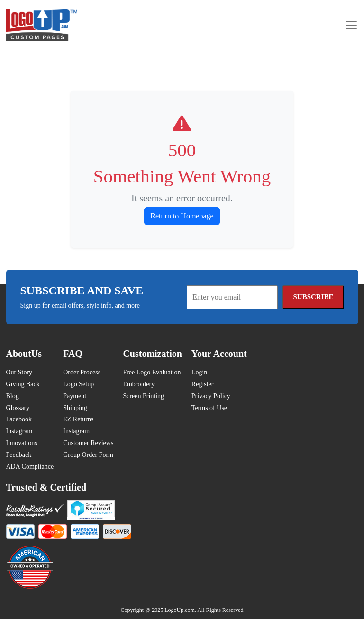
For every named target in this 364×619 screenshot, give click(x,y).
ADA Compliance (30, 467)
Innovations (22, 443)
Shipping (75, 408)
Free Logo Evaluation (152, 372)
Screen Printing (143, 396)
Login (199, 372)
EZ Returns (78, 419)
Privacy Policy (211, 396)
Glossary (18, 408)
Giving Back (23, 384)
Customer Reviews (88, 443)
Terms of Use (209, 408)
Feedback (19, 455)
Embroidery (139, 384)
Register (203, 384)
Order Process (82, 372)
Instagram (19, 431)
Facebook (19, 419)
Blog (13, 396)
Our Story (19, 372)
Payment (75, 396)
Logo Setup (78, 384)
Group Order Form (88, 455)
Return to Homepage (182, 216)
